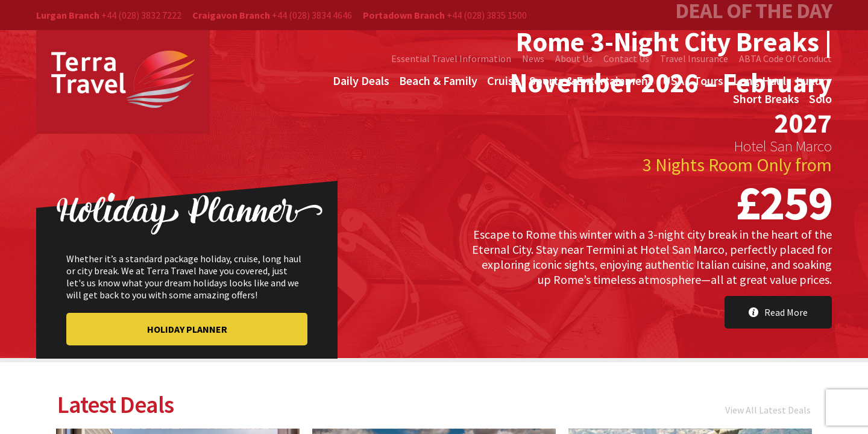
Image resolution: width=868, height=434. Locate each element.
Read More (778, 312)
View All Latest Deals (768, 412)
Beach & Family (438, 80)
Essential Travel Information (451, 58)
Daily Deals (361, 80)
